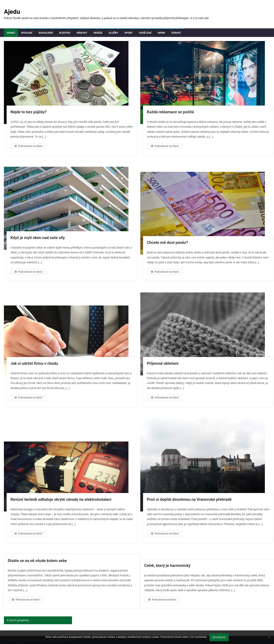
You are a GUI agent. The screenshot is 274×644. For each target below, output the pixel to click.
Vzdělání (145, 33)
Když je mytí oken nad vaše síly (38, 238)
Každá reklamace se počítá (170, 112)
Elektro (65, 33)
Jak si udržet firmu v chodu (34, 363)
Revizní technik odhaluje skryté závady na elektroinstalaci (61, 499)
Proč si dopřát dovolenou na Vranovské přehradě (189, 499)
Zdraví (176, 33)
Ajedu (12, 12)
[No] (269, 637)
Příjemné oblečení (163, 363)
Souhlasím (219, 637)
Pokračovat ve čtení (28, 146)
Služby (113, 33)
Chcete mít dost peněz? (167, 243)
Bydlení (27, 33)
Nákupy (82, 33)
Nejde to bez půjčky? (29, 112)
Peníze (98, 33)
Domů (11, 33)
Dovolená (46, 33)
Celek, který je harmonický (167, 565)
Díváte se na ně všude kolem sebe (37, 561)
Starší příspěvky (19, 620)
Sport (129, 33)
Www (162, 33)
